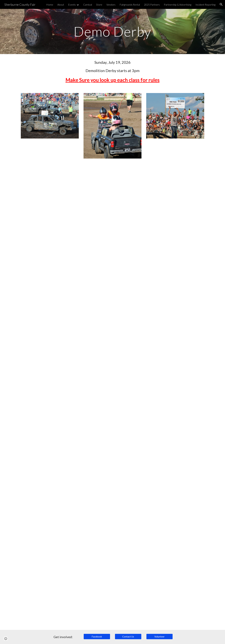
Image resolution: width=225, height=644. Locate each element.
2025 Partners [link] (152, 5)
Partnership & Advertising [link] (178, 5)
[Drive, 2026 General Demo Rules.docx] (112, 396)
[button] (221, 4)
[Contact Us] (128, 637)
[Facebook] (97, 637)
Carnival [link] (88, 5)
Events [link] (72, 5)
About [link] (61, 5)
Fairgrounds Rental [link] (130, 5)
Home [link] (50, 5)
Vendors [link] (111, 5)
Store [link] (99, 5)
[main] (113, 31)
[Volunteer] (160, 637)
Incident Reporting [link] (205, 5)
